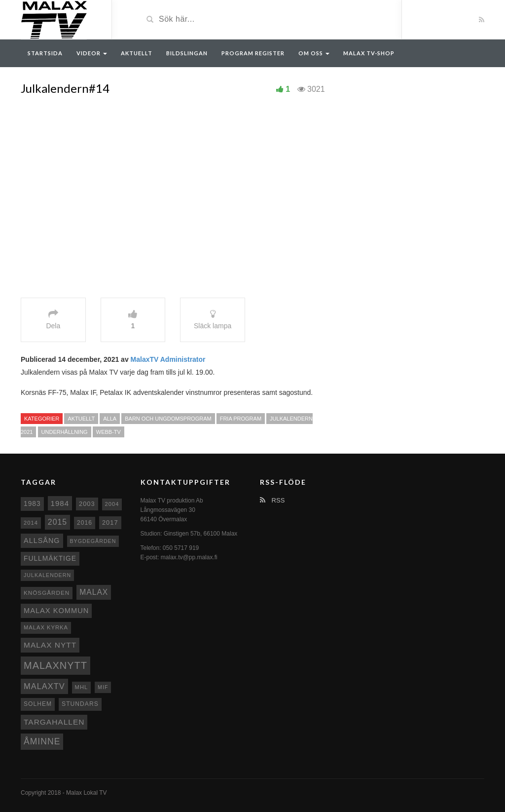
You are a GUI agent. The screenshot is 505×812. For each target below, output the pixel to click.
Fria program (241, 419)
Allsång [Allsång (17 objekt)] (42, 541)
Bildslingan (187, 53)
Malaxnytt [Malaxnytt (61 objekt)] (55, 665)
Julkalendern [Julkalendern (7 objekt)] (47, 575)
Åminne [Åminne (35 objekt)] (42, 741)
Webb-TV (108, 432)
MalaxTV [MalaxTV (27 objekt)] (44, 686)
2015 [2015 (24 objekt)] (57, 522)
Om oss (314, 53)
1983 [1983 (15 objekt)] (32, 503)
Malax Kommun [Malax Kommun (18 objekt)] (56, 611)
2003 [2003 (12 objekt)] (87, 504)
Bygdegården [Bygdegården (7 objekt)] (93, 541)
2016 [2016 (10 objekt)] (85, 523)
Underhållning (65, 432)
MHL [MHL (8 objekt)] (82, 687)
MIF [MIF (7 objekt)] (103, 687)
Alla (110, 419)
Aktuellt (137, 53)
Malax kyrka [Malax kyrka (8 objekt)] (46, 627)
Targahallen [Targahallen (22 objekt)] (54, 722)
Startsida (45, 53)
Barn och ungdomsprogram (168, 419)
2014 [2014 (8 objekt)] (31, 523)
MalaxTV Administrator (168, 359)
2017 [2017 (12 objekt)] (110, 522)
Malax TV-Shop (369, 53)
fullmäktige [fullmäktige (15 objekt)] (50, 558)
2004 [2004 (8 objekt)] (112, 504)
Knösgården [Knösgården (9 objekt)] (47, 593)
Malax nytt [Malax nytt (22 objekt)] (50, 645)
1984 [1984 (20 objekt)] (60, 503)
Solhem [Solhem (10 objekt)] (38, 704)
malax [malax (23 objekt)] (94, 592)
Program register (253, 53)
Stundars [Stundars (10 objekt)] (80, 704)
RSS (272, 500)
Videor (92, 53)
